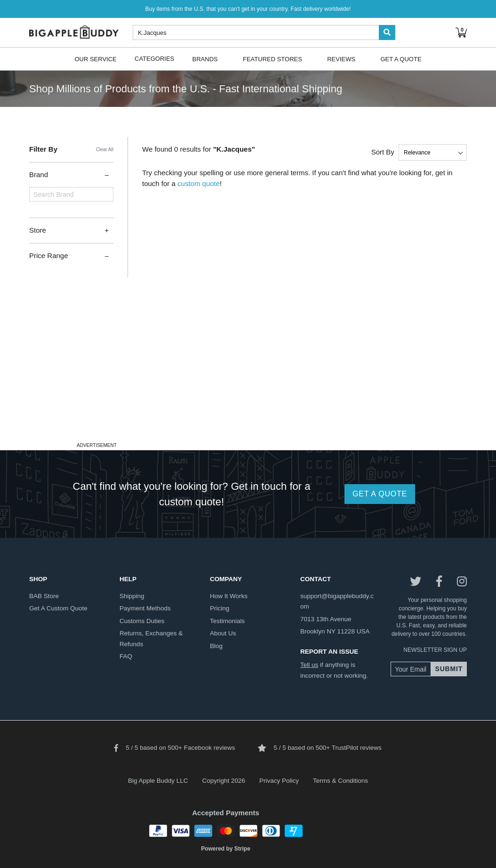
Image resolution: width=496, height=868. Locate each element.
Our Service (95, 59)
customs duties (142, 621)
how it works (229, 596)
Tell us (309, 665)
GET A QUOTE (380, 494)
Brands (205, 59)
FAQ (126, 656)
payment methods (145, 608)
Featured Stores (272, 59)
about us (223, 633)
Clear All (105, 150)
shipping (132, 596)
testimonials (227, 621)
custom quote (199, 183)
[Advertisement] (248, 373)
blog (216, 646)
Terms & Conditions (340, 781)
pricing (220, 608)
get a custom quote (58, 608)
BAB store (44, 596)
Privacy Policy (279, 781)
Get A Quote (401, 59)
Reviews (341, 59)
